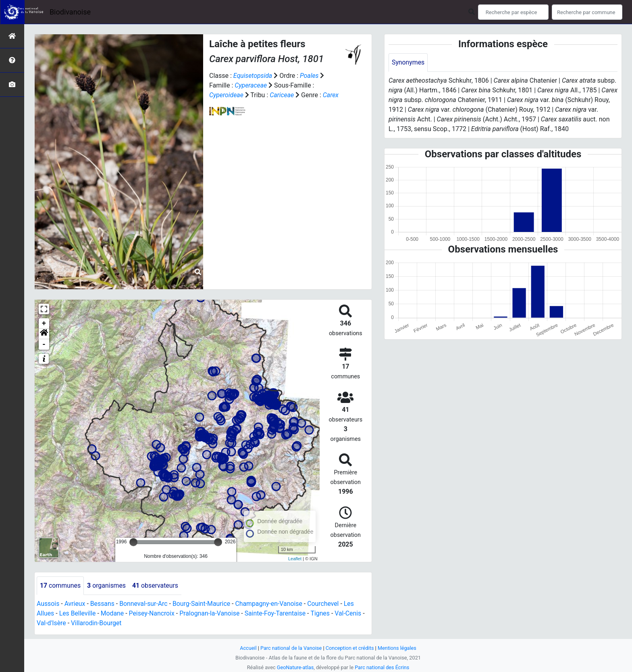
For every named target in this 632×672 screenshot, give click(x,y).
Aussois (48, 604)
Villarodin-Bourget (97, 623)
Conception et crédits (350, 648)
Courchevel (326, 604)
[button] (44, 334)
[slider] (133, 542)
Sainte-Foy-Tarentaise (278, 613)
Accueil (247, 648)
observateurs (156, 585)
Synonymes (408, 62)
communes (60, 585)
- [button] (44, 344)
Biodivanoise (70, 12)
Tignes (323, 613)
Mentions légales (398, 648)
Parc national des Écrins (382, 667)
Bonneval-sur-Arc (144, 604)
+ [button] (44, 323)
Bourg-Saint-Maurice (203, 604)
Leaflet (295, 559)
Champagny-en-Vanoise (271, 604)
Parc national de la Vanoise (291, 648)
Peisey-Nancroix (153, 613)
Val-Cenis (351, 613)
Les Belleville (78, 613)
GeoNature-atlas (295, 667)
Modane (113, 613)
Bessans (103, 604)
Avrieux (75, 604)
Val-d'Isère (52, 623)
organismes (107, 585)
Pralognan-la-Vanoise (211, 613)
